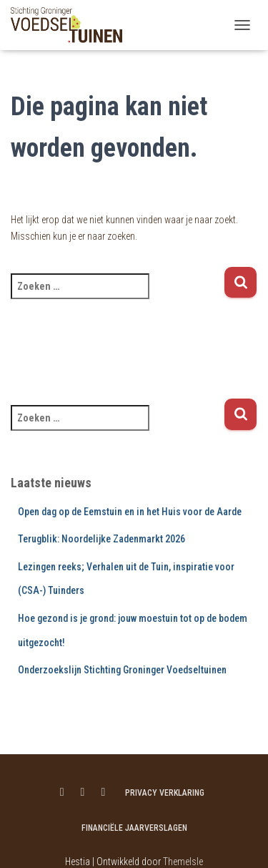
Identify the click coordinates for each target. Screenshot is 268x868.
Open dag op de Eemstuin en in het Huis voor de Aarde (130, 512)
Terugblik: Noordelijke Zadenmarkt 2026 (101, 539)
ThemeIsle (183, 862)
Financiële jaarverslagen (134, 828)
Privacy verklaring (165, 793)
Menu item (62, 792)
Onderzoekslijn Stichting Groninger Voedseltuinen (122, 670)
